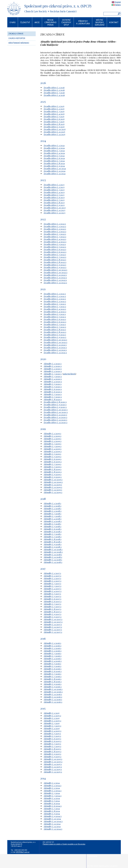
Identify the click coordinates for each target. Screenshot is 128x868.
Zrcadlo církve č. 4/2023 (54, 192)
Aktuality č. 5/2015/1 (52, 733)
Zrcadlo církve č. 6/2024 (54, 158)
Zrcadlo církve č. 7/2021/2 (55, 327)
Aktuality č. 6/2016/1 (53, 669)
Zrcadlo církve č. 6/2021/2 (55, 322)
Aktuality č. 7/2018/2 (53, 537)
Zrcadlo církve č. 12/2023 (55, 213)
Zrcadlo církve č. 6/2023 (54, 197)
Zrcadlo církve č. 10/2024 (55, 168)
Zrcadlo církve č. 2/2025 (54, 109)
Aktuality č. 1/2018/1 (52, 503)
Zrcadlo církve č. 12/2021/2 (55, 352)
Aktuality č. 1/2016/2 (52, 646)
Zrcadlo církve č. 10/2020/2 (56, 412)
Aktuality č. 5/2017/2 (52, 596)
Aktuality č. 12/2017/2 (53, 632)
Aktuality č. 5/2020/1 (53, 384)
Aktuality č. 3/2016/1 (52, 653)
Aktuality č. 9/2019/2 (53, 477)
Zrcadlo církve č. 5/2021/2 (55, 317)
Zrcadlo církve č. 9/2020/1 (55, 404)
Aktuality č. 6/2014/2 (53, 806)
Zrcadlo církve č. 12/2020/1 (55, 420)
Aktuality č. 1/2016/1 (52, 643)
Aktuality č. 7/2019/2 (53, 467)
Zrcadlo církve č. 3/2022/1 (55, 234)
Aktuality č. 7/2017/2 (52, 606)
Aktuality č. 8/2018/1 (53, 539)
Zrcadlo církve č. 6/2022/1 (55, 249)
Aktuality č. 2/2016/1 (52, 648)
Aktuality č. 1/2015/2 (52, 716)
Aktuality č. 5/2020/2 (53, 387)
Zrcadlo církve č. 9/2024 (54, 166)
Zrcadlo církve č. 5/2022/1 (55, 244)
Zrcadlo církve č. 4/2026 (54, 95)
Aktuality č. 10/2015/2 (53, 762)
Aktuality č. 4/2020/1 (53, 379)
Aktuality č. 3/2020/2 (53, 376)
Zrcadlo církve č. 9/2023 (54, 205)
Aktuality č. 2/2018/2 (53, 511)
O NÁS (13, 22)
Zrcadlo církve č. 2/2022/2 (55, 231)
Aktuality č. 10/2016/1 (53, 689)
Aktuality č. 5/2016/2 (52, 666)
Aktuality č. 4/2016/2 (53, 661)
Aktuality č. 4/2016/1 (53, 658)
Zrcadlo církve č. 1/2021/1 (55, 294)
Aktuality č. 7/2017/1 (52, 604)
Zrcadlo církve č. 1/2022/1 (55, 224)
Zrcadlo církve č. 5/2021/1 (55, 314)
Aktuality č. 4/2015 (52, 728)
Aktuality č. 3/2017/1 (52, 583)
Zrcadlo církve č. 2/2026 (54, 90)
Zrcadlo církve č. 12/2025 (54, 134)
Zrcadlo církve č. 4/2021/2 (55, 312)
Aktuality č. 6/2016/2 (53, 671)
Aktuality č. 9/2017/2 (53, 617)
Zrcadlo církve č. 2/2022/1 (55, 229)
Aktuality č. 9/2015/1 (52, 754)
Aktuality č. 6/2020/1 (53, 389)
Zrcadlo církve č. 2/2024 (54, 148)
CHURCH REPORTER (17, 38)
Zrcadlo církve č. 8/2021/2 (55, 332)
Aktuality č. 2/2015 (52, 718)
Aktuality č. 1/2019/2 (52, 436)
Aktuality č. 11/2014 (52, 824)
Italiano (118, 5)
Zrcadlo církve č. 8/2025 (54, 124)
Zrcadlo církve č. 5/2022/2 (55, 247)
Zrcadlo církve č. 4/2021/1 (55, 309)
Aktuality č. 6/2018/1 (53, 529)
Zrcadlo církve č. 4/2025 (54, 114)
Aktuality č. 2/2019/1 (52, 439)
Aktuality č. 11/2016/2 (53, 697)
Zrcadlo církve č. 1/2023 (54, 185)
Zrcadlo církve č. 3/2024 (54, 150)
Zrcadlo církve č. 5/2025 (54, 116)
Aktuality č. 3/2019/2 (53, 446)
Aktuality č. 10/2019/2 (53, 482)
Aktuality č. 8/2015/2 (52, 751)
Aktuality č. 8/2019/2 (53, 472)
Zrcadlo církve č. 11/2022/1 (55, 275)
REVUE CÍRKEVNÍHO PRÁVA (50, 22)
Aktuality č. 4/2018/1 (53, 519)
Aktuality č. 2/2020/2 (53, 371)
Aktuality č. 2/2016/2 (53, 651)
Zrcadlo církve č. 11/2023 (54, 210)
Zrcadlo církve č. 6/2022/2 (55, 252)
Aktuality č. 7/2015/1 (52, 744)
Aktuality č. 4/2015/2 (52, 731)
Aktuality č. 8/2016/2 (53, 681)
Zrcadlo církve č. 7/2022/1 (55, 254)
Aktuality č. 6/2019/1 (53, 459)
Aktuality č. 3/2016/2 (53, 656)
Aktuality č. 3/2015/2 (52, 726)
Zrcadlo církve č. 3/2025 (54, 111)
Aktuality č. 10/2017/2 (53, 622)
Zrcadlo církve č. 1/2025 (54, 106)
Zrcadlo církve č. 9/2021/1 (55, 335)
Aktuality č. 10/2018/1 (53, 549)
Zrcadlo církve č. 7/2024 (54, 161)
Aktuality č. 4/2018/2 (53, 521)
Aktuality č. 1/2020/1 (53, 364)
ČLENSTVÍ (25, 22)
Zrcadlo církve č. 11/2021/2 (55, 347)
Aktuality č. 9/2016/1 (53, 684)
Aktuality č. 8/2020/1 (53, 399)
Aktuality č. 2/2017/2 (52, 581)
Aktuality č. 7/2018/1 (52, 534)
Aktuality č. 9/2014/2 (53, 816)
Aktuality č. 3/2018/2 (53, 516)
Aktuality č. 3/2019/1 (52, 444)
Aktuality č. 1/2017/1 (52, 573)
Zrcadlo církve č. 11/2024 (55, 171)
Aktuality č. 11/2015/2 (53, 767)
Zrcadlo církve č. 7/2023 (54, 200)
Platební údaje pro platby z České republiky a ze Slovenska (64, 844)
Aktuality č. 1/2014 (52, 783)
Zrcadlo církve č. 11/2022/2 (55, 277)
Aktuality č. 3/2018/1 (52, 514)
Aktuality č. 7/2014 (52, 808)
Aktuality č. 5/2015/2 (52, 736)
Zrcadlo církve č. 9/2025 (54, 127)
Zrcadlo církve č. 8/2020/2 (55, 402)
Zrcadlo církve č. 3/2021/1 (55, 304)
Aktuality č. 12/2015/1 (53, 769)
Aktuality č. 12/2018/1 (53, 560)
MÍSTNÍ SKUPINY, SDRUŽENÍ (100, 22)
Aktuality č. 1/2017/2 (52, 576)
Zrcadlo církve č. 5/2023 (54, 195)
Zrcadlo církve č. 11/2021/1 (55, 345)
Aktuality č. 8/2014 (52, 811)
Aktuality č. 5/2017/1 (52, 594)
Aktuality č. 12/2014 (52, 826)
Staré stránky (92, 856)
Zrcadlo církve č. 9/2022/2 (55, 267)
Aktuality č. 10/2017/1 (53, 619)
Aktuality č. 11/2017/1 (53, 624)
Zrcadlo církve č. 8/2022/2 (55, 262)
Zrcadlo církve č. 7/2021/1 (55, 324)
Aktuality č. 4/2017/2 (53, 591)
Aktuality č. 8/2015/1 (52, 749)
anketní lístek (69, 374)
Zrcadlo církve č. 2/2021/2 (55, 301)
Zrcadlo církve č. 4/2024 (54, 153)
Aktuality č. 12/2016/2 (53, 702)
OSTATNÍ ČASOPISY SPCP (66, 22)
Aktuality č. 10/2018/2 (53, 552)
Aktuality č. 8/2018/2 (53, 542)
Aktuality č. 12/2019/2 (53, 492)
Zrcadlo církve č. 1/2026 (54, 87)
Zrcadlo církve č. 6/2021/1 (55, 319)
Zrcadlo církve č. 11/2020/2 (55, 417)
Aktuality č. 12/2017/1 (53, 629)
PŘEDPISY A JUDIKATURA (83, 22)
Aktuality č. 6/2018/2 (53, 531)
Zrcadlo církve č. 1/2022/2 (55, 226)
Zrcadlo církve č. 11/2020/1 (55, 415)
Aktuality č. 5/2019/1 (52, 454)
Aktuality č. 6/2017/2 (53, 601)
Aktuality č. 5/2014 (52, 801)
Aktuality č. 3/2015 (52, 723)
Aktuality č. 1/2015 (52, 713)
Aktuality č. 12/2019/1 (53, 490)
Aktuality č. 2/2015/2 (52, 721)
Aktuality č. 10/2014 (52, 819)
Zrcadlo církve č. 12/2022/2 (55, 283)
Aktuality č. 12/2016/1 (53, 699)
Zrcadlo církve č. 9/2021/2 (55, 337)
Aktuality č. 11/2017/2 (53, 627)
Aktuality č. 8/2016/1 (53, 679)
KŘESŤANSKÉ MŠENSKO (19, 43)
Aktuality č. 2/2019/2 (53, 441)
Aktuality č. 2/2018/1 (52, 508)
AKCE (37, 22)
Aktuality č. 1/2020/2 (53, 366)
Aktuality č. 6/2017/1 (52, 599)
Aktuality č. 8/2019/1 (53, 469)
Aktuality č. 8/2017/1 (52, 609)
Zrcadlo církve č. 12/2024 (55, 174)
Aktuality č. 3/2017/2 (52, 586)
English (118, 2)
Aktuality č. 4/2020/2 (53, 381)
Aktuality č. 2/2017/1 (52, 578)
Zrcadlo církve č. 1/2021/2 (55, 296)
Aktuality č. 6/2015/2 (52, 741)
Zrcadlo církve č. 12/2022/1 (55, 280)
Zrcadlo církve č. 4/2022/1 (55, 239)
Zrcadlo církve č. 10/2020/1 (56, 410)
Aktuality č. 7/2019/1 (52, 464)
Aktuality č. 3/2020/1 (53, 374)
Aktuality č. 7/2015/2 (52, 746)
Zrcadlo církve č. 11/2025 (54, 132)
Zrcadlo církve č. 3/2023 (54, 190)
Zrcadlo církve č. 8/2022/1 (55, 260)
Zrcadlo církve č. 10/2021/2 (55, 342)
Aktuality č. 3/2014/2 (53, 796)
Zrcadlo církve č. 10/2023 (55, 208)
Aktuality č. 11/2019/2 (53, 487)
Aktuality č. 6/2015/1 (52, 739)
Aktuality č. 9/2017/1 (52, 614)
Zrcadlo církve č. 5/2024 (54, 156)
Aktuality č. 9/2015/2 (52, 756)
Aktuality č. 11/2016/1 (53, 694)
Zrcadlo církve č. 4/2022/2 (55, 242)
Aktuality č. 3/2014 (52, 793)
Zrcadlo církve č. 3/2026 (54, 93)
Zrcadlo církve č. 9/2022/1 (55, 265)
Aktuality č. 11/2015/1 (53, 764)
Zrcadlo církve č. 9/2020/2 (55, 407)
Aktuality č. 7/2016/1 (52, 674)
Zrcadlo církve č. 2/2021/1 (55, 299)
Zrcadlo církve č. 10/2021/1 (55, 340)
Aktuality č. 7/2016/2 (53, 676)
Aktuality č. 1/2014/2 (52, 785)
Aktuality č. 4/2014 (52, 798)
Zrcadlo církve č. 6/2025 (54, 119)
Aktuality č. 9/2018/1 (53, 544)
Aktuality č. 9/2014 (52, 814)
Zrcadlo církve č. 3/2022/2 (55, 237)
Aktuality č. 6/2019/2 (53, 462)
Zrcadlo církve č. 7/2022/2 (55, 257)
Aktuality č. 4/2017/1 (52, 589)
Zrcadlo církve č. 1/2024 (54, 145)
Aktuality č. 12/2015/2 (53, 772)
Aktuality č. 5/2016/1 (52, 664)
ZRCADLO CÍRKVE (16, 34)
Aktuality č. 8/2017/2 (53, 612)
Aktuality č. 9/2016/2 (53, 687)
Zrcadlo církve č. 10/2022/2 (55, 272)
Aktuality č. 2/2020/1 (53, 369)
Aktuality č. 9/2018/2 (53, 547)
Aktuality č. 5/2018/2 (52, 526)
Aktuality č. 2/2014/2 (53, 791)
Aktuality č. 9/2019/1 (53, 474)
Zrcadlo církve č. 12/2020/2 (55, 422)
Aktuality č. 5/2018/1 (52, 524)
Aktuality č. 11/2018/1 (53, 554)
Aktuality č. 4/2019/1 (53, 449)
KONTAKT (114, 22)
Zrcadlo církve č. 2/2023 (54, 187)
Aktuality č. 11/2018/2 (53, 557)
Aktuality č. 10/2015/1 (53, 759)
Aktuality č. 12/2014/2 (53, 829)
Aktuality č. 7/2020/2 (53, 397)
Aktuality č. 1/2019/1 (52, 433)
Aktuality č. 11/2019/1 (53, 485)
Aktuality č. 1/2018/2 (52, 506)
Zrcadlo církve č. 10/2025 (55, 129)
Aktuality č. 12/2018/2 (53, 562)
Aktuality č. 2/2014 (52, 788)
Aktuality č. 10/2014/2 (53, 821)
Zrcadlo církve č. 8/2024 (54, 163)
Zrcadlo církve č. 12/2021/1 (55, 350)
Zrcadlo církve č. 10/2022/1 (55, 270)
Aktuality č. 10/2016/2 (53, 692)
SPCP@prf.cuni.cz (23, 852)
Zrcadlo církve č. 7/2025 (54, 122)
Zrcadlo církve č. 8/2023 (54, 202)
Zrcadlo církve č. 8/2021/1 (55, 329)
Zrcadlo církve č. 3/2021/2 (55, 306)
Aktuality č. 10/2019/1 (53, 479)
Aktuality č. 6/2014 (52, 803)
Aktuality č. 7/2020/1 (53, 394)
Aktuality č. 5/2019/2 (52, 456)
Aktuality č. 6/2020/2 (53, 392)
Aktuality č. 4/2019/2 (53, 451)
